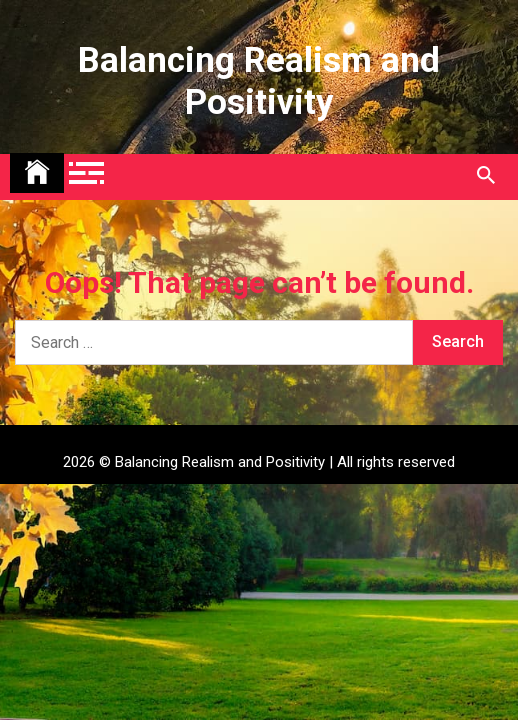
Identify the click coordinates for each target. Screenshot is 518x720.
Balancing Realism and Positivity (259, 81)
